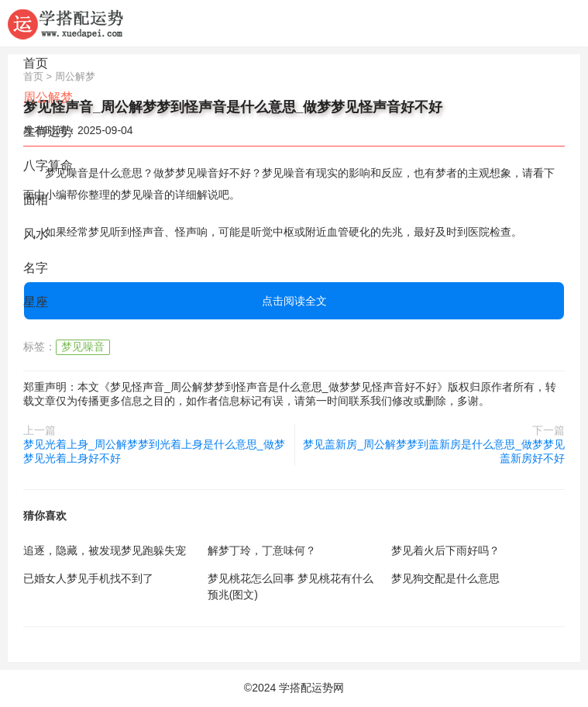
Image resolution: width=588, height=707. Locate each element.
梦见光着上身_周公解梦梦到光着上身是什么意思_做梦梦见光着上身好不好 (154, 451)
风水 (36, 234)
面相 (36, 200)
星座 (36, 302)
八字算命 (48, 166)
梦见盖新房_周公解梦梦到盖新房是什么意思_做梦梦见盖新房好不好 (434, 451)
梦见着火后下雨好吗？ (445, 550)
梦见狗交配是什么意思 (445, 578)
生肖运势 (48, 131)
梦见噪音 (83, 347)
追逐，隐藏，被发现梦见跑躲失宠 (105, 550)
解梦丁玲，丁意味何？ (262, 550)
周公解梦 (48, 97)
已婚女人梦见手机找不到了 (88, 578)
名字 (36, 268)
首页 (36, 63)
